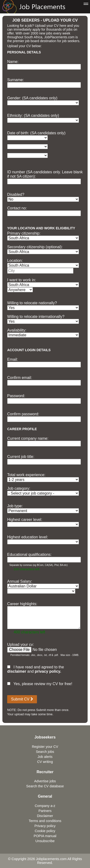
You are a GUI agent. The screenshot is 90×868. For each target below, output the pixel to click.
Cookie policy (45, 831)
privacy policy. (48, 671)
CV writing (45, 762)
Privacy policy (45, 826)
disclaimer (17, 671)
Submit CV (22, 699)
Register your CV (45, 747)
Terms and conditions (45, 821)
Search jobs (45, 752)
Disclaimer (45, 816)
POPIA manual (45, 836)
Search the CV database (45, 786)
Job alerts (45, 757)
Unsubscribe (45, 841)
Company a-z (45, 806)
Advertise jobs (45, 781)
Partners (45, 811)
